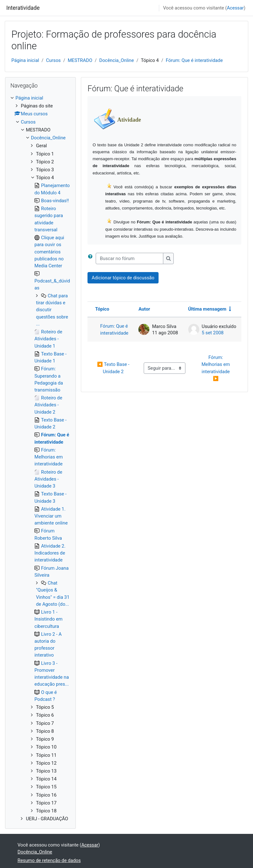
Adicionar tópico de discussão (123, 278)
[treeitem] (40, 458)
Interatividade (23, 8)
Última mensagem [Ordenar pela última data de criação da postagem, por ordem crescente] (207, 309)
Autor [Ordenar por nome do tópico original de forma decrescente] (144, 309)
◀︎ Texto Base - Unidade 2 (114, 368)
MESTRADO (80, 60)
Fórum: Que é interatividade (194, 60)
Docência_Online (117, 60)
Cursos (54, 60)
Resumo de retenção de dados (49, 860)
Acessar (235, 8)
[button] (92, 258)
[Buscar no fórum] (130, 258)
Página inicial (25, 60)
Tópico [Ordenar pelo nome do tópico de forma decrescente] (102, 309)
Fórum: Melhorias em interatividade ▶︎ (216, 368)
